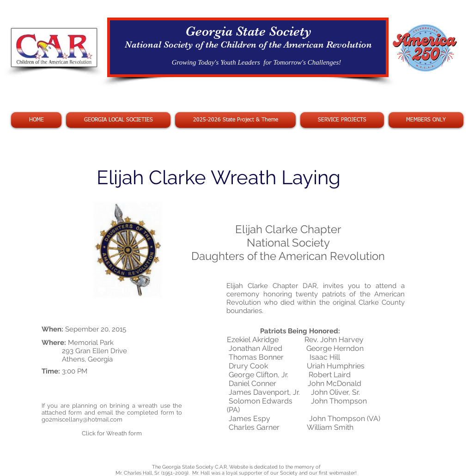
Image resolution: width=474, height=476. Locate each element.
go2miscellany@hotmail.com (82, 419)
